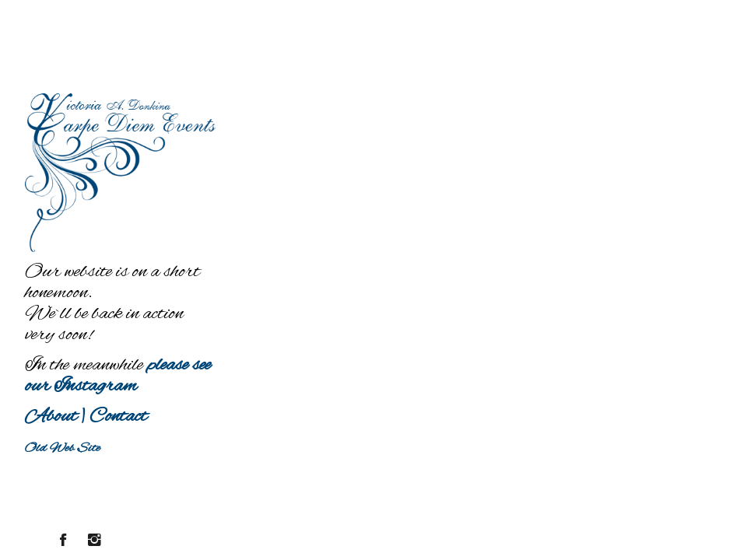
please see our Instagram (118, 376)
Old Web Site (63, 448)
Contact (118, 416)
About (51, 416)
